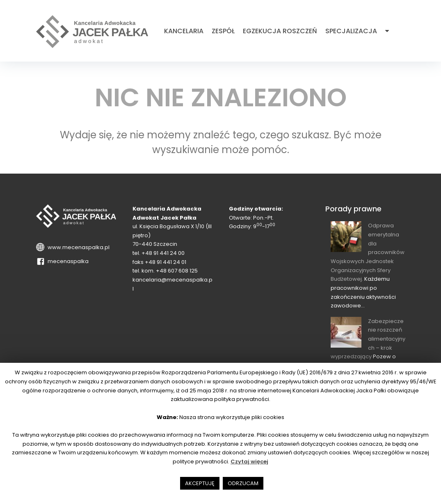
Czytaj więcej (249, 462)
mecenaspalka (67, 261)
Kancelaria (184, 31)
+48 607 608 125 (177, 271)
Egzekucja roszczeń (280, 31)
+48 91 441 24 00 (163, 253)
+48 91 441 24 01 (166, 262)
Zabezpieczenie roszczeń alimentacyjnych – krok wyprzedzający (368, 339)
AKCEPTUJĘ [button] (200, 483)
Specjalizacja (351, 31)
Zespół (223, 31)
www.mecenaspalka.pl (77, 247)
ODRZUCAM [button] (243, 483)
